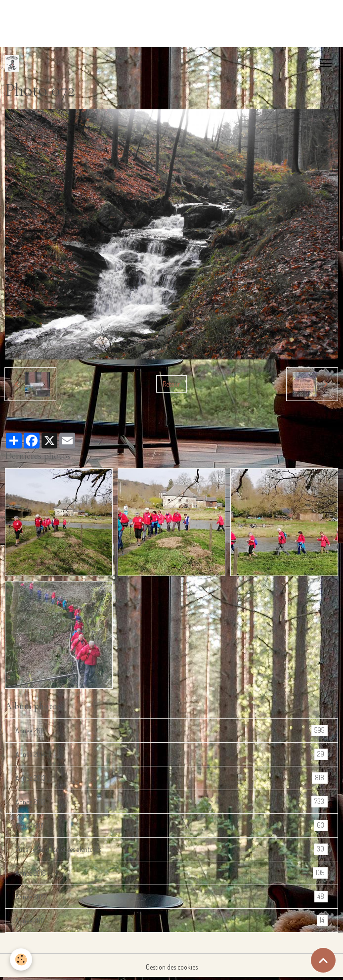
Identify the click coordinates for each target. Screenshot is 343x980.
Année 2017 (171, 920)
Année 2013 (171, 778)
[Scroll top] (323, 960)
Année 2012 (171, 802)
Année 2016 (171, 731)
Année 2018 (171, 873)
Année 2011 (171, 825)
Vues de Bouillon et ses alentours (171, 849)
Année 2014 (171, 754)
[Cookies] (21, 959)
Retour (171, 384)
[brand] (14, 63)
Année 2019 (171, 897)
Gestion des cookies (172, 967)
